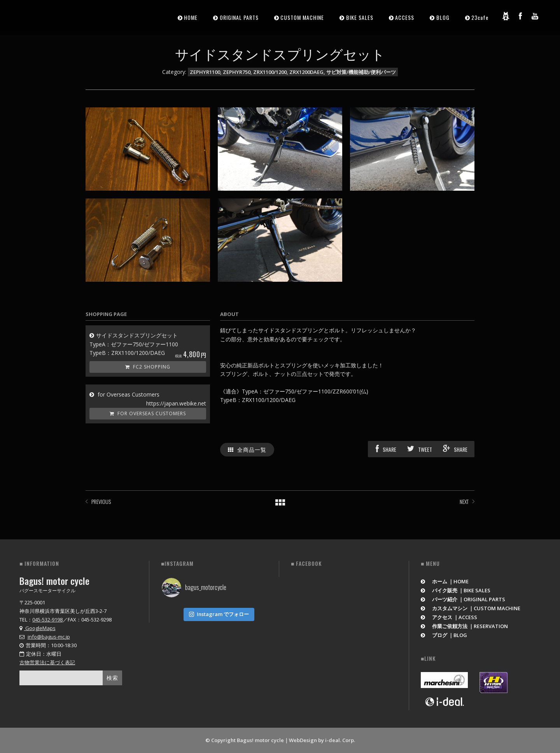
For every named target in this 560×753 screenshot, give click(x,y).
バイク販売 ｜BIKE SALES (456, 590)
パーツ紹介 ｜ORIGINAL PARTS (463, 599)
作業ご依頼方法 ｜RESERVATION (464, 626)
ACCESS (405, 17)
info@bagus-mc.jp (49, 637)
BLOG (443, 17)
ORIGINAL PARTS (239, 17)
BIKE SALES (360, 17)
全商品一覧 (247, 449)
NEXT (464, 501)
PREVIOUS (101, 501)
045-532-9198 (47, 620)
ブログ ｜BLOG (444, 635)
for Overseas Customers (148, 413)
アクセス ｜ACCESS (449, 617)
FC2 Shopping (148, 367)
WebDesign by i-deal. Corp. (322, 740)
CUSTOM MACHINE (302, 17)
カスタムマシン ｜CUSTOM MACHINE (471, 608)
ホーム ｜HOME (445, 581)
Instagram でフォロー (219, 613)
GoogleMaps (38, 628)
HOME (191, 17)
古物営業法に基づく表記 (47, 662)
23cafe (480, 17)
